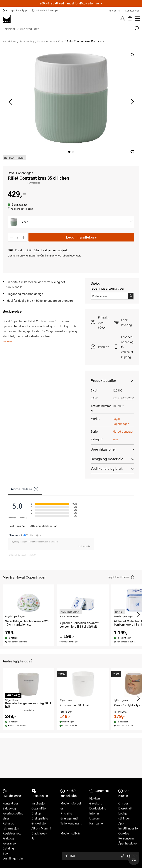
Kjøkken (95, 798)
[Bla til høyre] (132, 102)
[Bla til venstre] (10, 102)
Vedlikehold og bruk (107, 468)
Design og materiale (107, 459)
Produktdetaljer (103, 380)
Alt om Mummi (41, 828)
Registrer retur (13, 833)
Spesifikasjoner (103, 449)
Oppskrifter (39, 808)
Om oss (123, 803)
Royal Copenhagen (20, 173)
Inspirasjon (39, 803)
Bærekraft (125, 808)
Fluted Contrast (123, 431)
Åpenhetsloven (128, 843)
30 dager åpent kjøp (15, 10)
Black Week (39, 833)
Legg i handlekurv (81, 237)
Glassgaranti (69, 818)
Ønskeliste (39, 823)
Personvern (126, 838)
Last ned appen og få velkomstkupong (127, 347)
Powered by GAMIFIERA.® (22, 555)
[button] (132, 152)
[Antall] (18, 237)
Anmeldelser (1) (25, 489)
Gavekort (95, 803)
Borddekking (27, 41)
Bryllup (36, 813)
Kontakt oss (11, 803)
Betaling (8, 848)
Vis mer (7, 341)
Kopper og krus (46, 41)
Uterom (94, 818)
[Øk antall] (24, 237)
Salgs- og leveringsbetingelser (13, 813)
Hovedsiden (9, 41)
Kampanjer (97, 823)
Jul (33, 838)
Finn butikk (115, 11)
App (121, 823)
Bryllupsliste (40, 818)
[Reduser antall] (11, 237)
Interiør (94, 813)
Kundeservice (132, 11)
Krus (61, 41)
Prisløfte (104, 347)
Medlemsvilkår (70, 833)
